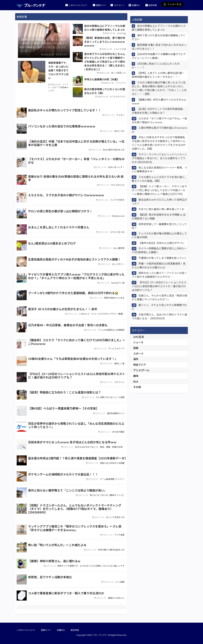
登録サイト (99, 5)
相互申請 (151, 5)
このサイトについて (76, 5)
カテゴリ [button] (117, 5)
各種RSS (134, 5)
